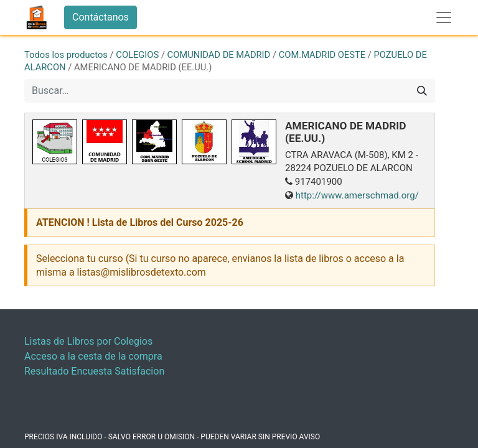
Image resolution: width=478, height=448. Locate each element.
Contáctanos (101, 17)
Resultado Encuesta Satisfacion (94, 371)
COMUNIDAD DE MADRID (219, 55)
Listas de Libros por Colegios (88, 341)
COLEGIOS (137, 55)
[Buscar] (422, 91)
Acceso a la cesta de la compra (93, 356)
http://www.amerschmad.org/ (357, 195)
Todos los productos (66, 55)
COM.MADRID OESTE (322, 55)
